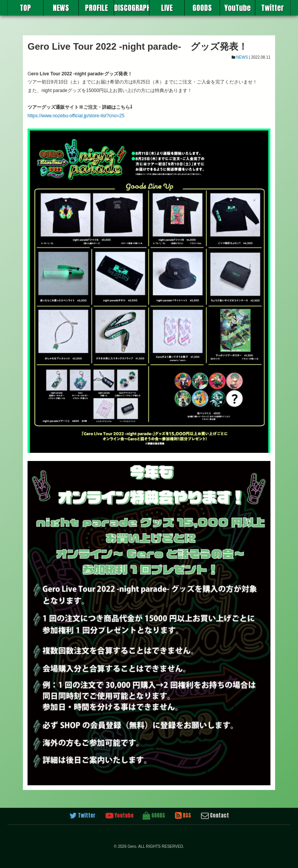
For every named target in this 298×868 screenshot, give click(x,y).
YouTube (237, 8)
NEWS (61, 8)
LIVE (167, 8)
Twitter (273, 8)
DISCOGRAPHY (132, 8)
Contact (215, 816)
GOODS (202, 8)
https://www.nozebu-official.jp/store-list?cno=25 (76, 116)
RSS (183, 816)
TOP (25, 8)
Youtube (120, 816)
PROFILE (96, 8)
